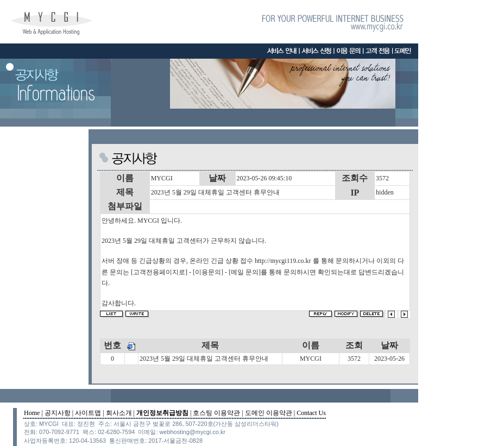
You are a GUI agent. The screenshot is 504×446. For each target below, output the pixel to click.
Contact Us (311, 413)
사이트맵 (88, 413)
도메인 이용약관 (269, 413)
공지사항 (58, 413)
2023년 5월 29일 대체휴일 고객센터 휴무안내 (204, 359)
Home (32, 413)
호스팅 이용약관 (216, 413)
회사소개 (119, 413)
